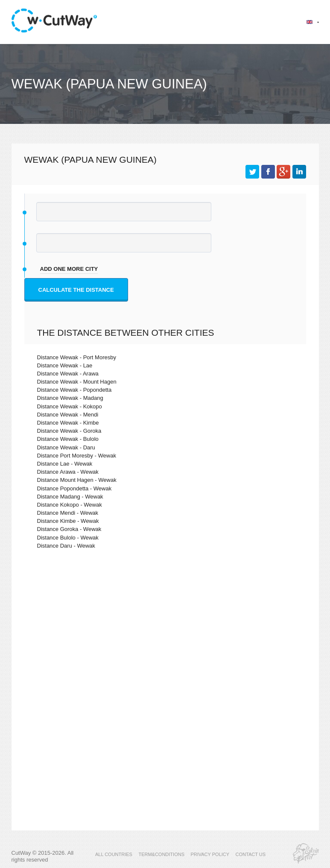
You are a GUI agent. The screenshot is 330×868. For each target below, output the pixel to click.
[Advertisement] (165, 630)
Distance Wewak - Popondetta (74, 390)
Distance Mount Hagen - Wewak (77, 480)
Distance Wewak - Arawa (68, 374)
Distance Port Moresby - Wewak (77, 456)
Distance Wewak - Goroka (69, 431)
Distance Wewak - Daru (66, 447)
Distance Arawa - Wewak (68, 472)
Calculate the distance (76, 290)
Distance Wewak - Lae (65, 365)
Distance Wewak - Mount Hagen (77, 382)
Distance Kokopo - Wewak (70, 505)
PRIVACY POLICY (210, 854)
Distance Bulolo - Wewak (68, 538)
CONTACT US (251, 854)
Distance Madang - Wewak (70, 497)
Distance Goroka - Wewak (69, 529)
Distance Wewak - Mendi (68, 415)
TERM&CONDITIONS (161, 854)
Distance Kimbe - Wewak (68, 521)
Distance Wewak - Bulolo (68, 439)
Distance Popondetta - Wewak (74, 488)
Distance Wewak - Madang (70, 398)
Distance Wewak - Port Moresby (77, 357)
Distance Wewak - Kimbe (68, 423)
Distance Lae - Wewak (65, 464)
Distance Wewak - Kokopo (70, 406)
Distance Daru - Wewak (66, 546)
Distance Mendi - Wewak (68, 513)
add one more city (69, 269)
